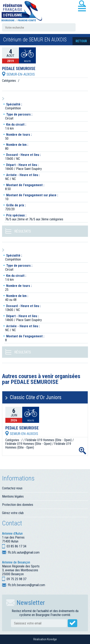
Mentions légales (13, 496)
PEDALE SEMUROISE (19, 69)
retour (81, 41)
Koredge (52, 639)
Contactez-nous (12, 488)
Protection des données (18, 505)
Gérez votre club (13, 513)
